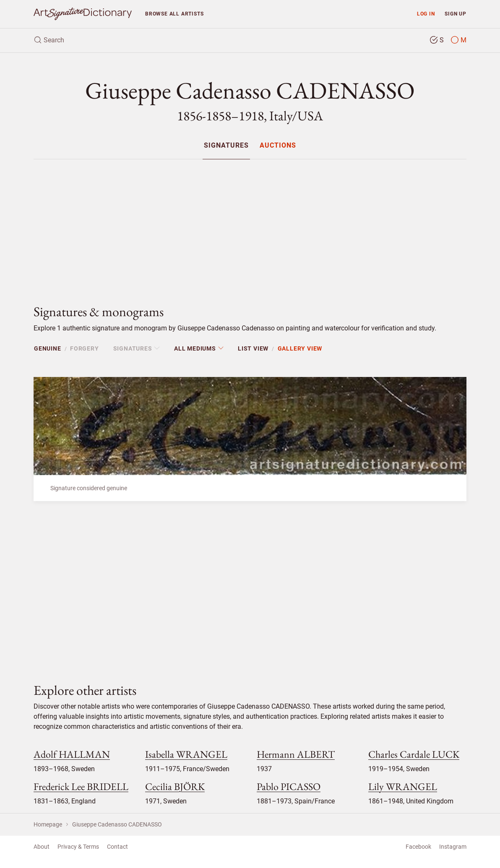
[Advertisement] (250, 225)
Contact (117, 847)
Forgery (85, 348)
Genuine (48, 348)
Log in (426, 14)
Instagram (453, 847)
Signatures (226, 146)
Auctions (278, 146)
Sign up (456, 14)
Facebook (418, 847)
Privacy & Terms (78, 847)
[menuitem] (226, 145)
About (42, 847)
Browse (174, 14)
